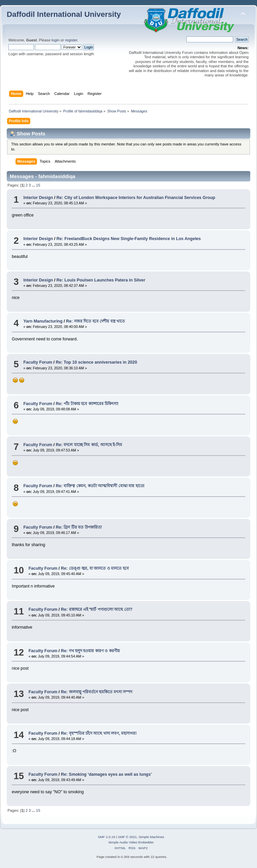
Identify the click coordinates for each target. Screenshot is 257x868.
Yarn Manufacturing (43, 321)
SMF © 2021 (127, 837)
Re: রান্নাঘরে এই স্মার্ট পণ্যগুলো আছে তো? (97, 609)
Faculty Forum (38, 362)
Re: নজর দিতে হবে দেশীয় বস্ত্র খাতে (95, 321)
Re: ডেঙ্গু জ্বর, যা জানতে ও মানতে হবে (95, 568)
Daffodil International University (64, 14)
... (34, 185)
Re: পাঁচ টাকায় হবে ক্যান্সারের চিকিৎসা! (87, 404)
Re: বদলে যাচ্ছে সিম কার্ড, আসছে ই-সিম (89, 445)
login (56, 40)
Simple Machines (151, 837)
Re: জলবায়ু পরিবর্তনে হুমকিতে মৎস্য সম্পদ (97, 692)
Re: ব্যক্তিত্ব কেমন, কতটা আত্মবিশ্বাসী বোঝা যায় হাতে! (100, 486)
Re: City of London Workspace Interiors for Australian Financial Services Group (136, 198)
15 (38, 185)
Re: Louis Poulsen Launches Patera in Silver (101, 280)
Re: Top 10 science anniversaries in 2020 (97, 362)
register (71, 40)
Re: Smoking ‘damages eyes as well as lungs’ (106, 774)
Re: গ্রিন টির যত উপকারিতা (79, 527)
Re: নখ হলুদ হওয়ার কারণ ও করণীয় (90, 651)
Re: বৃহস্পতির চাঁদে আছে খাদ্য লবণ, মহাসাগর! (99, 733)
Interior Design (38, 198)
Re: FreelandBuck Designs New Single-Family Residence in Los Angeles (129, 239)
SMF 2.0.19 (107, 837)
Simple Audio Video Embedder (131, 842)
